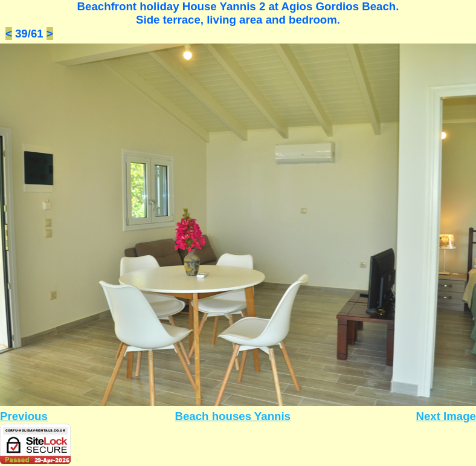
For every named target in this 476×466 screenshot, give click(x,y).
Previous (24, 416)
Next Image (446, 416)
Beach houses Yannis (233, 416)
